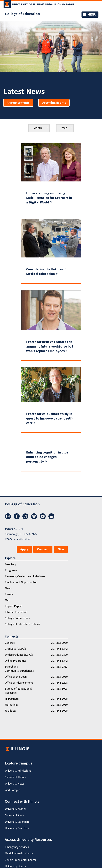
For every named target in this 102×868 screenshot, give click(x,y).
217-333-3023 (59, 689)
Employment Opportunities (21, 582)
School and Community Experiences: (20, 669)
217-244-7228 (59, 683)
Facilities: (10, 711)
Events (9, 594)
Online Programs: (15, 661)
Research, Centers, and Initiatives (25, 576)
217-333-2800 (59, 655)
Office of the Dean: (16, 677)
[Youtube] (43, 519)
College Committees (17, 618)
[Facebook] (17, 519)
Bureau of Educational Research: (18, 691)
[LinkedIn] (51, 519)
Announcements (18, 103)
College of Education (22, 14)
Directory (10, 564)
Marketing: (11, 705)
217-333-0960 (22, 539)
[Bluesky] (34, 519)
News (8, 588)
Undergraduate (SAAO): (19, 655)
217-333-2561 (59, 667)
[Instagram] (8, 519)
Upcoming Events (54, 103)
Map (7, 600)
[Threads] (25, 519)
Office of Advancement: (19, 683)
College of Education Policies (22, 624)
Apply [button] (24, 549)
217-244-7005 (59, 699)
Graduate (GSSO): (15, 649)
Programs (11, 570)
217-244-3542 (59, 649)
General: (10, 643)
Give (61, 549)
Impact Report (14, 606)
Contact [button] (43, 549)
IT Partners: (12, 699)
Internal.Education (16, 612)
